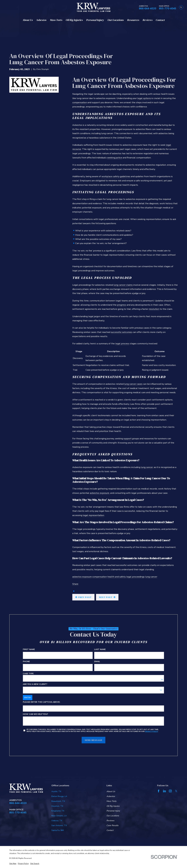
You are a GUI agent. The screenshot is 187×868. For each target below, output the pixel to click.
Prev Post (83, 597)
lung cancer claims (123, 285)
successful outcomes (121, 332)
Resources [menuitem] (133, 20)
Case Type (28, 674)
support (127, 439)
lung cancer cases (133, 384)
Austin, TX (56, 791)
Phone (26, 662)
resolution (154, 309)
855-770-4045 (168, 9)
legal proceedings (135, 577)
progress (122, 305)
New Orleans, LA (59, 816)
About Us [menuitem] (27, 20)
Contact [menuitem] (160, 20)
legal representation (93, 515)
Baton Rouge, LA (59, 796)
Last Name (100, 650)
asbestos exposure (100, 493)
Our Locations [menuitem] (116, 20)
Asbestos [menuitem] (41, 20)
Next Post (107, 597)
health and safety (117, 577)
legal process (122, 344)
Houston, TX (57, 806)
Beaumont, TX (58, 801)
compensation (80, 102)
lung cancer (147, 467)
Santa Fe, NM (58, 830)
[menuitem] (13, 864)
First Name (29, 650)
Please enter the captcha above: (42, 702)
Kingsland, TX (58, 811)
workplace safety (110, 176)
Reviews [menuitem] (147, 20)
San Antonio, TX (59, 825)
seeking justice (115, 158)
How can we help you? (36, 714)
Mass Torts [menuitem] (56, 20)
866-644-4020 (148, 9)
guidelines (125, 176)
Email (97, 662)
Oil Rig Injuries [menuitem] (74, 20)
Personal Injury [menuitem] (95, 20)
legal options (144, 98)
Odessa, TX (57, 821)
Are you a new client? (35, 684)
